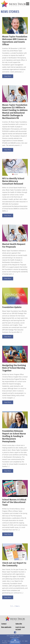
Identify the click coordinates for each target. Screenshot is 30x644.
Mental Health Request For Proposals (14, 245)
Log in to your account (20, 628)
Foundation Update (12, 307)
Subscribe (19, 624)
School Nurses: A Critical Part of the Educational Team (14, 502)
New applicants (6, 627)
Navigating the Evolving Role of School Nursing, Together (14, 368)
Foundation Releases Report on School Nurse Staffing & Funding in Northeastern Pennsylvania (14, 436)
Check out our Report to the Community (14, 564)
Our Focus (15, 641)
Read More (8, 76)
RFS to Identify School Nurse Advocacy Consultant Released (13, 181)
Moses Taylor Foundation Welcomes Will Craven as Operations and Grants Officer (15, 41)
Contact (4, 624)
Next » (18, 606)
